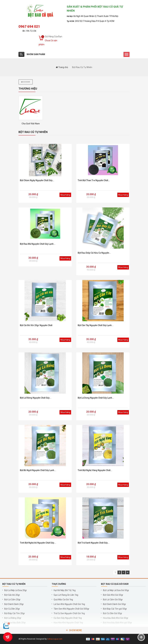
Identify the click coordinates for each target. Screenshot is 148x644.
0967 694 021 (29, 27)
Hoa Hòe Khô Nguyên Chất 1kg (68, 623)
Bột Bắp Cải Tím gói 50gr (115, 609)
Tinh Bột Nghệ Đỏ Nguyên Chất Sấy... (38, 543)
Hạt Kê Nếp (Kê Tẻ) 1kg (65, 590)
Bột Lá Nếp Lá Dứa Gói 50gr (116, 590)
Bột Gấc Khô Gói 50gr (113, 595)
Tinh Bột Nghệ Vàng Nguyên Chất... (95, 470)
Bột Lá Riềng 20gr (13, 618)
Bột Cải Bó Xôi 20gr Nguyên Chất (36, 325)
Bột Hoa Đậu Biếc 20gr (15, 623)
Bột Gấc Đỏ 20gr (12, 595)
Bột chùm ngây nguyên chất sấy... (37, 180)
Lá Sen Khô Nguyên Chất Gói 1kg (69, 604)
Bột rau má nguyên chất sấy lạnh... (38, 244)
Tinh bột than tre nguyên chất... (94, 180)
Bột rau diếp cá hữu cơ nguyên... (94, 253)
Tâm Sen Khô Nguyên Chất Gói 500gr (71, 609)
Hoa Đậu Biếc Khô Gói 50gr (116, 618)
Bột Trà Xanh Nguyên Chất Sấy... (94, 543)
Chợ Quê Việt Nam (31, 124)
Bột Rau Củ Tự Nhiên (82, 67)
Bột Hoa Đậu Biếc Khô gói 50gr (117, 623)
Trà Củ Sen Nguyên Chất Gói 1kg (69, 613)
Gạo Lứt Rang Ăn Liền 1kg (66, 595)
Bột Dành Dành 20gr (14, 604)
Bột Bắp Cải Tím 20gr (15, 613)
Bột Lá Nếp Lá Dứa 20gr (16, 590)
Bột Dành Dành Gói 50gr (114, 604)
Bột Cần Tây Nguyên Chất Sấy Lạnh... (96, 325)
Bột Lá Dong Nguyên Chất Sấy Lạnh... (96, 398)
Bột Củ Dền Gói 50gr (113, 613)
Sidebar (26, 82)
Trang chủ (62, 67)
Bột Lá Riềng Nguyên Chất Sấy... (36, 398)
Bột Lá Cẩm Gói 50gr (113, 600)
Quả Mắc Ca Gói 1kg (63, 600)
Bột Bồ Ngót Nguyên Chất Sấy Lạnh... (38, 470)
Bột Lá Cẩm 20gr (12, 600)
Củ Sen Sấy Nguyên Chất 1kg (68, 618)
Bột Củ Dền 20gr (12, 609)
